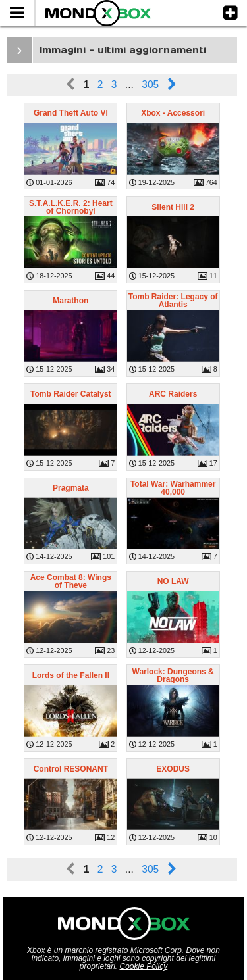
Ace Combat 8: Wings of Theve (71, 581)
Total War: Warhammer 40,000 (173, 488)
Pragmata (71, 488)
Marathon (70, 301)
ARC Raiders (173, 394)
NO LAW (173, 581)
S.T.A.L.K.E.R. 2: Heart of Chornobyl (71, 207)
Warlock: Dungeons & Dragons (173, 675)
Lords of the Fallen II (71, 675)
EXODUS (173, 769)
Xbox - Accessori (173, 113)
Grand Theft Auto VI (71, 113)
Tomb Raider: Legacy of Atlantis (173, 301)
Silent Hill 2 (173, 207)
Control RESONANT (71, 769)
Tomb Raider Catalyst (70, 394)
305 (150, 85)
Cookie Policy (144, 966)
